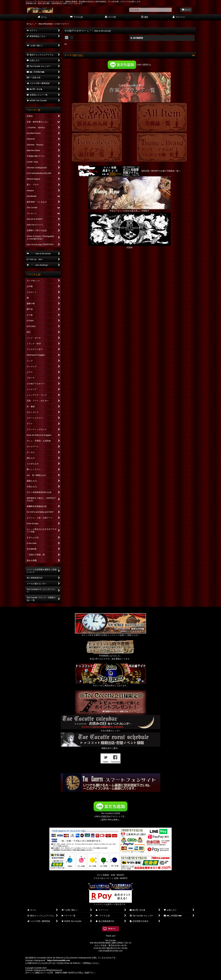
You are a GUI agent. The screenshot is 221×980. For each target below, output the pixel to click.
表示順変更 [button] (137, 38)
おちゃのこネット (106, 978)
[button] (129, 55)
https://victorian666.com (59, 960)
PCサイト (112, 929)
